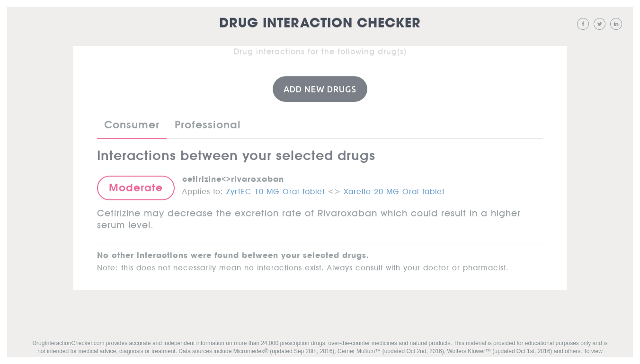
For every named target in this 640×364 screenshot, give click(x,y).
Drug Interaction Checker (320, 23)
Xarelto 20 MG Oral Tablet (394, 189)
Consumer (132, 124)
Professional (208, 124)
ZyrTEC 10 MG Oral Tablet (276, 189)
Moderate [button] (136, 187)
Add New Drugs (320, 89)
